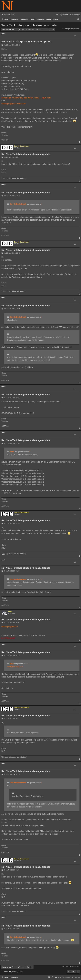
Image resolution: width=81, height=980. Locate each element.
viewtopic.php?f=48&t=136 (13, 104)
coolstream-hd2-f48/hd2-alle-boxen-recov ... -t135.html (26, 98)
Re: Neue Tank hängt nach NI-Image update (26, 154)
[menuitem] (74, 15)
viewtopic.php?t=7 (10, 627)
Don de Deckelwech (21, 146)
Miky (10, 611)
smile (3, 33)
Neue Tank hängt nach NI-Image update (29, 25)
